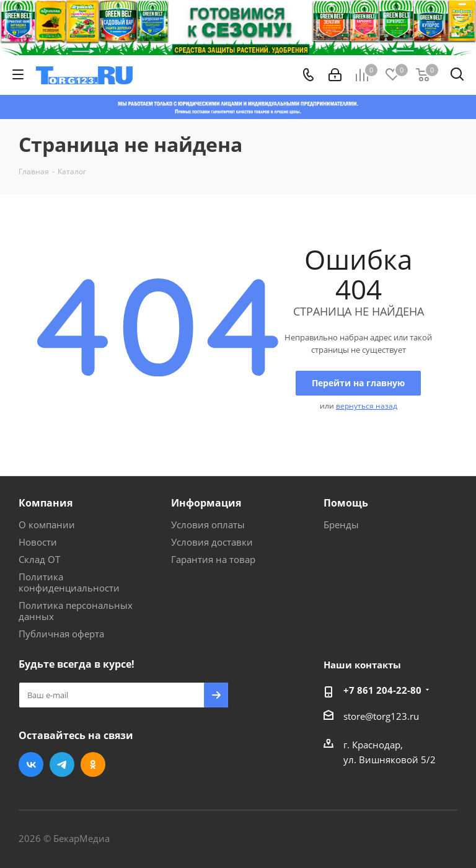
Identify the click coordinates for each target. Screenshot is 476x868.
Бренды (341, 525)
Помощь (346, 503)
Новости (38, 542)
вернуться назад (367, 406)
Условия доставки (212, 542)
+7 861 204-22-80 (382, 690)
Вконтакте (31, 764)
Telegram (62, 764)
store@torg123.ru (381, 716)
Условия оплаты (208, 525)
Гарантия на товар (213, 559)
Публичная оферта (61, 634)
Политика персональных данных (76, 611)
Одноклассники (93, 764)
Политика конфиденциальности (69, 582)
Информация (206, 503)
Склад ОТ (39, 559)
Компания (46, 503)
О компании (47, 525)
